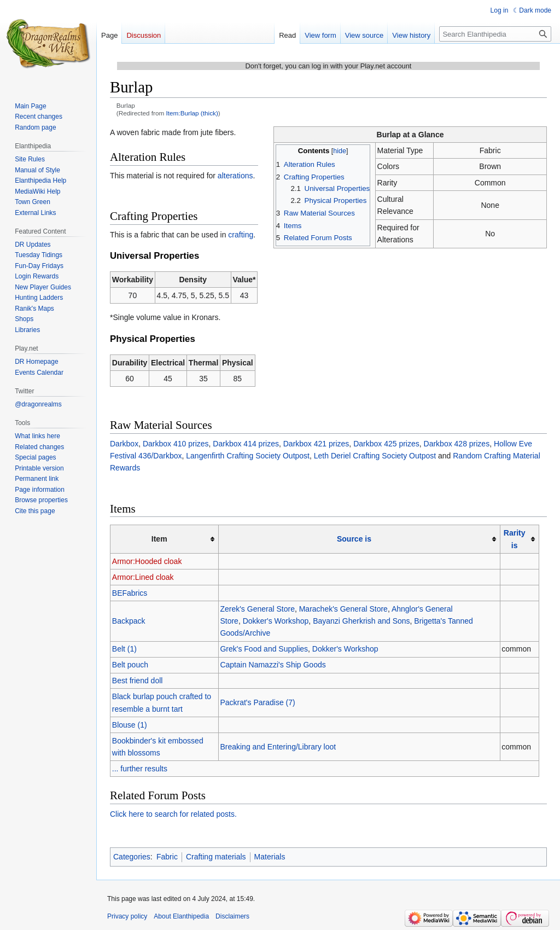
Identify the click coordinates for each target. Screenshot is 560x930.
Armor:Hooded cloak (147, 561)
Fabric (167, 857)
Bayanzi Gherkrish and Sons (361, 621)
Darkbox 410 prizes (176, 444)
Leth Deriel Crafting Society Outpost (375, 456)
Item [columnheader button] (159, 539)
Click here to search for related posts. (173, 814)
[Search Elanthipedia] (495, 34)
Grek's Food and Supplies (264, 649)
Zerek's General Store (257, 609)
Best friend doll (138, 681)
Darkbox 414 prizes (246, 444)
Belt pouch (130, 665)
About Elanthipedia (181, 916)
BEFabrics (130, 593)
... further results (140, 769)
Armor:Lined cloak (143, 577)
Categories (132, 857)
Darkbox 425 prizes (386, 444)
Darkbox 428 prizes (457, 444)
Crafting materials (216, 857)
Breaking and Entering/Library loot (278, 747)
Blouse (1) (130, 725)
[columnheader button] (359, 539)
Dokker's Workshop (276, 621)
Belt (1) (124, 649)
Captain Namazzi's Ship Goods (273, 665)
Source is (354, 539)
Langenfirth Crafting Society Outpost (248, 456)
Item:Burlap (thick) (192, 113)
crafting (241, 235)
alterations (235, 176)
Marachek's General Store (343, 609)
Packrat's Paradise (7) (257, 702)
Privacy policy (127, 916)
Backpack (129, 621)
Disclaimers (232, 916)
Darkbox (124, 444)
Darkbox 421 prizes (316, 444)
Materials (270, 857)
